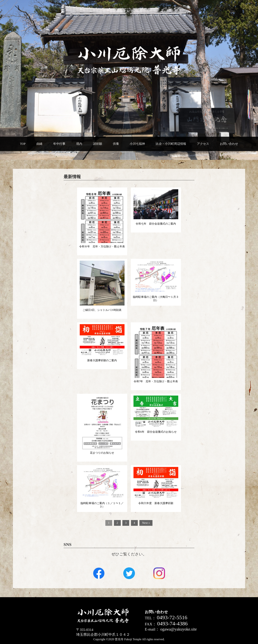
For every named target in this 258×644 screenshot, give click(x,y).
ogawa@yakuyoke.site (178, 629)
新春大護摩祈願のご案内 (102, 360)
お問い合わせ (229, 144)
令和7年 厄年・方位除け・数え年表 (156, 381)
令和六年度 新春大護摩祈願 (156, 503)
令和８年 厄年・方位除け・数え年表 (102, 246)
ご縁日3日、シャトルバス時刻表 (102, 310)
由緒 (39, 144)
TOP (23, 144)
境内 (79, 144)
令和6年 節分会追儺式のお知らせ (156, 432)
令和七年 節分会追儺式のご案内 (156, 224)
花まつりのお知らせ (102, 453)
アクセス (203, 144)
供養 (116, 144)
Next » (146, 523)
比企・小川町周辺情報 (171, 144)
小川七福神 (137, 144)
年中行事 (59, 144)
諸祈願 (98, 144)
